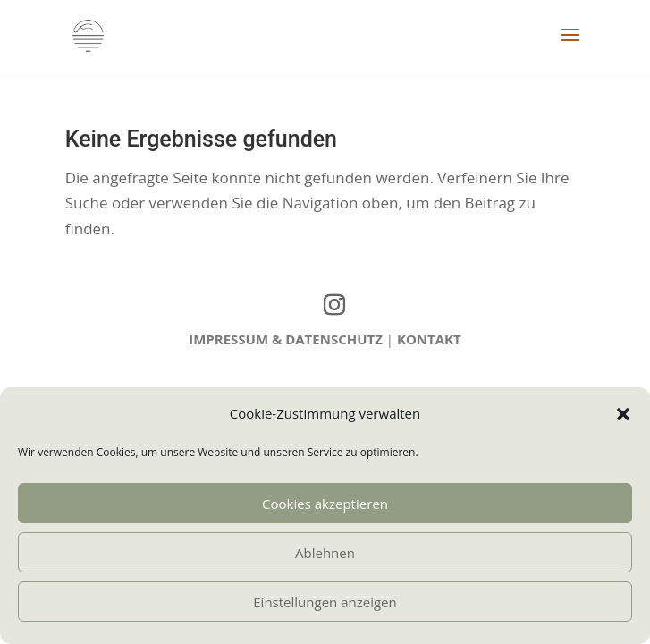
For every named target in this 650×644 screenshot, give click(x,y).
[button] (623, 414)
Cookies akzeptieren (325, 504)
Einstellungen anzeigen (325, 602)
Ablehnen (325, 553)
